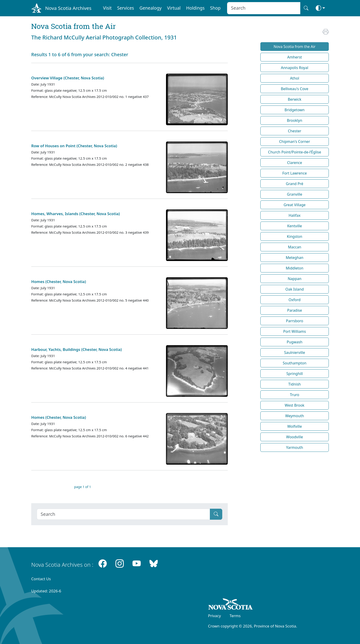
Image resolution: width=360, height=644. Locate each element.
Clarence (294, 163)
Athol (295, 78)
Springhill (294, 374)
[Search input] (264, 8)
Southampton (294, 363)
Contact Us (41, 579)
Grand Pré (295, 184)
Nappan (295, 279)
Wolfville (294, 426)
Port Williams (295, 331)
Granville (295, 194)
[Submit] (216, 514)
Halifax (295, 215)
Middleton (295, 268)
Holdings (195, 8)
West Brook (295, 405)
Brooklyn (295, 120)
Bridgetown (294, 110)
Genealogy (150, 8)
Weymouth (295, 416)
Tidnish (295, 384)
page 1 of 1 (83, 487)
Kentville (295, 226)
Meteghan (295, 258)
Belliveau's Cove (294, 89)
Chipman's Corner (295, 142)
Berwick (295, 99)
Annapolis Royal (294, 68)
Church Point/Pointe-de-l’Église (295, 152)
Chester (295, 131)
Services (125, 8)
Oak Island (295, 289)
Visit (107, 8)
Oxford (295, 300)
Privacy (214, 616)
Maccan (295, 247)
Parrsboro (294, 321)
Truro (295, 395)
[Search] (123, 514)
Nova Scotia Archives (68, 8)
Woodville (294, 437)
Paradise (295, 310)
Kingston (295, 236)
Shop (215, 8)
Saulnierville (295, 353)
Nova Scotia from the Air (295, 47)
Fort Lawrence (295, 173)
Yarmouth (295, 447)
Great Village (295, 205)
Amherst (295, 57)
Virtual (174, 8)
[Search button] (306, 8)
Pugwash (295, 342)
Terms (235, 616)
